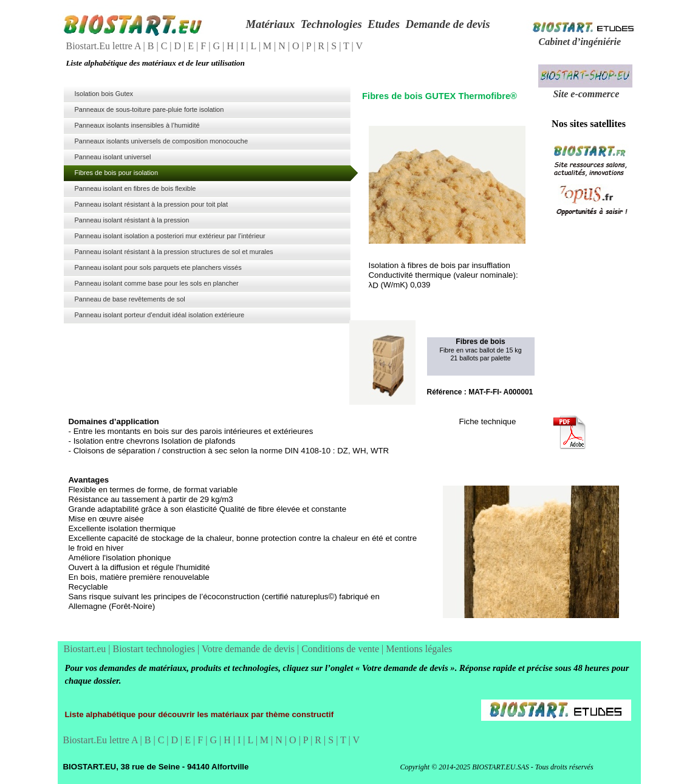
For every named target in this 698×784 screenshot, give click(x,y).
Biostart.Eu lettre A (105, 46)
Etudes (384, 24)
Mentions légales (419, 649)
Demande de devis (447, 24)
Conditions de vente (341, 649)
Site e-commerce (586, 94)
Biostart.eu (86, 649)
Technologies (331, 24)
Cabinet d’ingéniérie (580, 42)
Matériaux (270, 24)
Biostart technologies (155, 649)
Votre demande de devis (249, 649)
